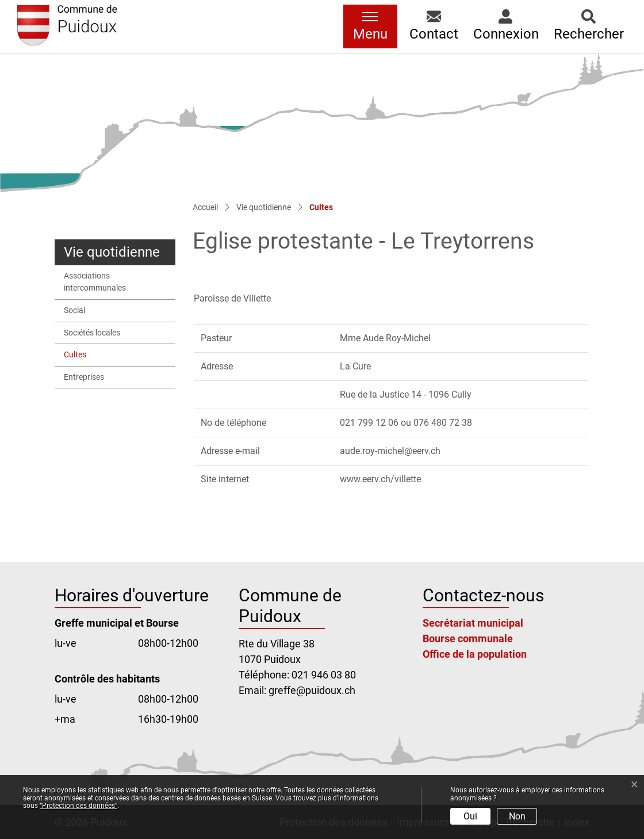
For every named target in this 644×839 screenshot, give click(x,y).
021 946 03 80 (324, 675)
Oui (470, 816)
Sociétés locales (92, 333)
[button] (434, 26)
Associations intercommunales (95, 282)
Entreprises (84, 377)
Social (74, 310)
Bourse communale (468, 638)
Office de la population (475, 654)
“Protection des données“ (78, 806)
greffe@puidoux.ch (312, 690)
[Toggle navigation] (370, 26)
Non (517, 816)
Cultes (91, 358)
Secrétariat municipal (473, 623)
